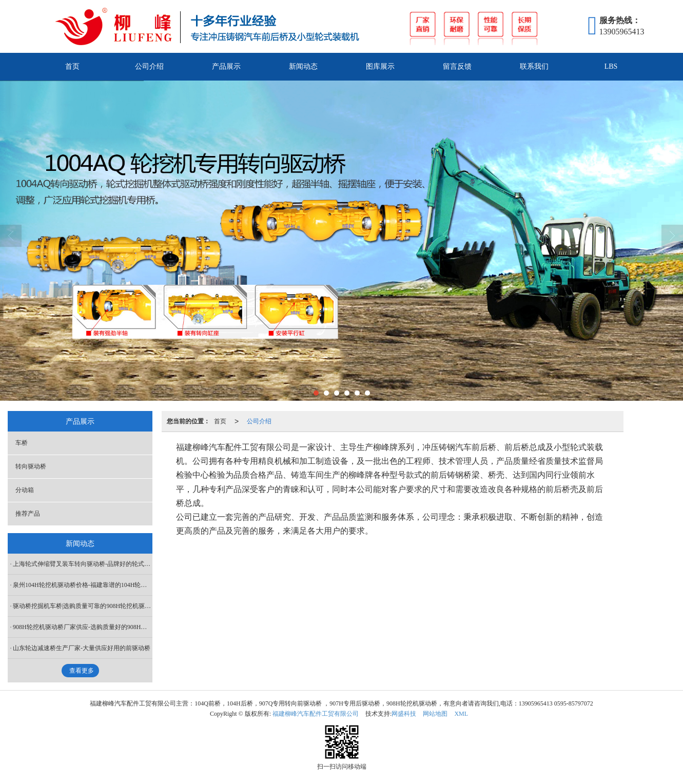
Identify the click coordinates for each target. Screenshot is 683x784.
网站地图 (435, 714)
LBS (611, 66)
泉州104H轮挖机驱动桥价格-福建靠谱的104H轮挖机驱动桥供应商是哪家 (83, 585)
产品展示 (226, 66)
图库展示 (380, 66)
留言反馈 (457, 66)
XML (461, 714)
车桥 (22, 443)
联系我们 (534, 66)
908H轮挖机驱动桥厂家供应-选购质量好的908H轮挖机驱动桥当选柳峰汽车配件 (83, 627)
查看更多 (82, 671)
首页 (72, 66)
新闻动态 (303, 66)
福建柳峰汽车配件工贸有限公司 (316, 714)
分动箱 (25, 490)
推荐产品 (28, 514)
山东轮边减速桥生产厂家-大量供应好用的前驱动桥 (82, 648)
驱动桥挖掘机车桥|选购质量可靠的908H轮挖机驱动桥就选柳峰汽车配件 (83, 606)
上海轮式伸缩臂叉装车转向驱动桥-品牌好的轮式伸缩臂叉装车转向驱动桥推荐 (83, 564)
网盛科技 (404, 714)
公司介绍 (149, 66)
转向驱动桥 (31, 466)
